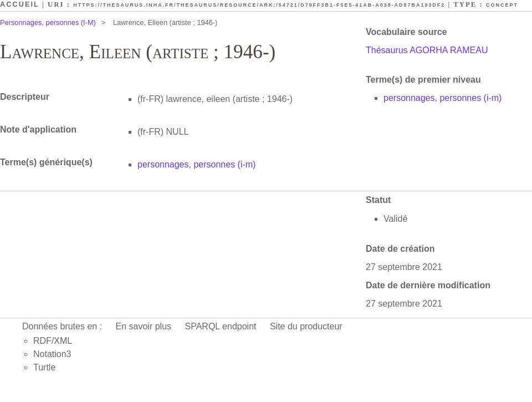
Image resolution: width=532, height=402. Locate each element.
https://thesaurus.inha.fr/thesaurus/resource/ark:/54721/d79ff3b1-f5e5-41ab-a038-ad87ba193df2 (259, 5)
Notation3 (52, 354)
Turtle (44, 367)
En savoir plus (144, 326)
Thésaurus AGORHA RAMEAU (427, 50)
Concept (502, 5)
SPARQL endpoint (221, 326)
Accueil (20, 4)
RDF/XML (53, 341)
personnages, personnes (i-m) (443, 98)
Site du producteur (306, 326)
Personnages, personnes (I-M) (48, 22)
